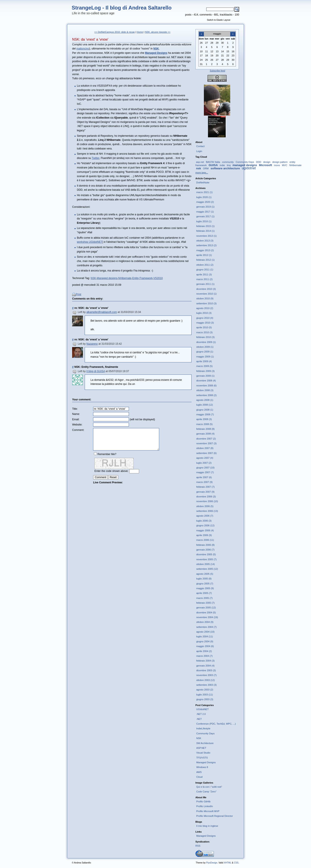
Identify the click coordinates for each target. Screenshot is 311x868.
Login (199, 151)
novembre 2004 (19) (207, 617)
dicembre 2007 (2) (206, 439)
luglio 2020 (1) (204, 197)
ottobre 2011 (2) (205, 265)
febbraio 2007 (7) (205, 487)
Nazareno (92, 344)
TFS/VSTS (202, 758)
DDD (259, 162)
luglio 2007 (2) (204, 463)
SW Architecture (205, 743)
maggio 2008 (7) (205, 414)
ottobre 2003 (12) (206, 680)
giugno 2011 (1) (205, 270)
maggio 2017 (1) (205, 212)
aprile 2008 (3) (204, 419)
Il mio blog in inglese (207, 826)
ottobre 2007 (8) (205, 448)
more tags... (202, 173)
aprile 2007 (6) (204, 477)
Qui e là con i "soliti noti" (209, 787)
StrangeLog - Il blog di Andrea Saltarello (122, 8)
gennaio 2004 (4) (205, 666)
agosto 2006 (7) (205, 516)
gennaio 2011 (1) (205, 284)
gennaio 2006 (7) (205, 550)
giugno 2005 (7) (205, 584)
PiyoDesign (212, 863)
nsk (199, 168)
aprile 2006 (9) (204, 535)
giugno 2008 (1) (205, 410)
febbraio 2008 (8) (205, 429)
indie (222, 165)
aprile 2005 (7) (204, 593)
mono (277, 165)
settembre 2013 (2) (206, 245)
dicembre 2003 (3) (206, 670)
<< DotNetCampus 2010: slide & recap (115, 32)
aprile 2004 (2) (204, 651)
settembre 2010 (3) (206, 303)
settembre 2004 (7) (206, 627)
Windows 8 (202, 767)
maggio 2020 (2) (205, 202)
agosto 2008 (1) (205, 400)
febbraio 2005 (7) (205, 603)
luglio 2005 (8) (204, 579)
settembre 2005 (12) (207, 569)
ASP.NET (201, 748)
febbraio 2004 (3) (205, 661)
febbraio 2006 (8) (205, 545)
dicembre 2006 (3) (206, 497)
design (267, 162)
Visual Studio (203, 753)
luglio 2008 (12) (205, 405)
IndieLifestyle (203, 728)
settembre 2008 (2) (206, 395)
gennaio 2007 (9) (205, 492)
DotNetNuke (203, 182)
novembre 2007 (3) (206, 443)
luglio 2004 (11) (205, 636)
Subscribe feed (217, 71)
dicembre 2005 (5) (206, 554)
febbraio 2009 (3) (205, 371)
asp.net (200, 162)
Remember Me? (107, 454)
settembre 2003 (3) (206, 685)
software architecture (225, 168)
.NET (199, 719)
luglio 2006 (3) (204, 521)
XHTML (227, 863)
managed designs (245, 165)
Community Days (245, 162)
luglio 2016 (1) (204, 221)
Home (140, 32)
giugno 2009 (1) (205, 352)
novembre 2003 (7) (206, 675)
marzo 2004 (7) (205, 656)
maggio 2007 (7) (205, 472)
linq (229, 165)
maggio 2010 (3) (205, 323)
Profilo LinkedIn (205, 806)
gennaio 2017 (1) (205, 216)
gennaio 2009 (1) (205, 376)
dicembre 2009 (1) (206, 342)
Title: (75, 409)
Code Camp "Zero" (206, 792)
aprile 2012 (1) (204, 255)
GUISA (213, 165)
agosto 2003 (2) (205, 690)
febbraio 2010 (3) (205, 337)
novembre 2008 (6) (206, 386)
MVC (285, 165)
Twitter (96, 158)
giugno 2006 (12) (205, 525)
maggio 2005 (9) (205, 588)
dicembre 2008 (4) (206, 381)
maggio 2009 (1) (205, 357)
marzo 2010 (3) (205, 332)
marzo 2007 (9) (205, 482)
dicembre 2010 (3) (206, 289)
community (228, 162)
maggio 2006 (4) (205, 530)
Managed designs (107, 278)
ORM (206, 168)
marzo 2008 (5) (205, 424)
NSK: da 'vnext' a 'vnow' (90, 39)
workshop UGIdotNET (90, 242)
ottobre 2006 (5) (205, 506)
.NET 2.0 (201, 714)
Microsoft (265, 165)
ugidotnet (249, 168)
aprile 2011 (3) (204, 275)
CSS (236, 863)
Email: (76, 419)
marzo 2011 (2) (205, 279)
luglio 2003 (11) (205, 695)
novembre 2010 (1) (206, 294)
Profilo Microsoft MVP (208, 811)
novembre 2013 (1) (206, 236)
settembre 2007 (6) (206, 453)
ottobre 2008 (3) (205, 390)
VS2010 (158, 278)
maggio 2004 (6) (205, 646)
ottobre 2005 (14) (206, 564)
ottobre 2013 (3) (205, 241)
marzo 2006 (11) (205, 540)
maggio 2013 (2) (205, 250)
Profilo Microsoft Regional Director (215, 816)
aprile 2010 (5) (204, 327)
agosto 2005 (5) (205, 574)
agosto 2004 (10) (205, 632)
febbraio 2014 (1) (205, 231)
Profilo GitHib (203, 801)
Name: (76, 414)
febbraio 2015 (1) (205, 226)
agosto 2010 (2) (205, 308)
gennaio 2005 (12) (206, 608)
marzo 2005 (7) (205, 598)
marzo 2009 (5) (205, 366)
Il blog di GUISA (96, 371)
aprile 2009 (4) (204, 361)
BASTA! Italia (213, 162)
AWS (199, 772)
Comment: (78, 430)
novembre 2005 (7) (206, 559)
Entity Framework (142, 278)
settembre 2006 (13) (207, 511)
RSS (198, 846)
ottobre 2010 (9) (205, 298)
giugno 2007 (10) (205, 468)
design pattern (280, 162)
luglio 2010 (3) (204, 313)
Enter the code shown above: (111, 471)
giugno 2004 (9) (205, 641)
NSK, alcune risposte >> (158, 32)
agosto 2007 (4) (205, 458)
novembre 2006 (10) (207, 501)
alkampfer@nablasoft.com (102, 312)
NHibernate (125, 278)
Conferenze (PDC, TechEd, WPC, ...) (216, 724)
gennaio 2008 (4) (205, 434)
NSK (93, 278)
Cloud (199, 777)
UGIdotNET (203, 709)
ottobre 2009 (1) (205, 347)
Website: (77, 425)
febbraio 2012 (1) (205, 260)
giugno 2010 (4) (205, 318)
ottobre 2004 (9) (205, 622)
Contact (201, 146)
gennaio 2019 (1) (205, 207)
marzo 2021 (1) (205, 192)
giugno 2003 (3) (205, 699)
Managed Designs (206, 762)
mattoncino (83, 49)
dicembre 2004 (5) (206, 613)
